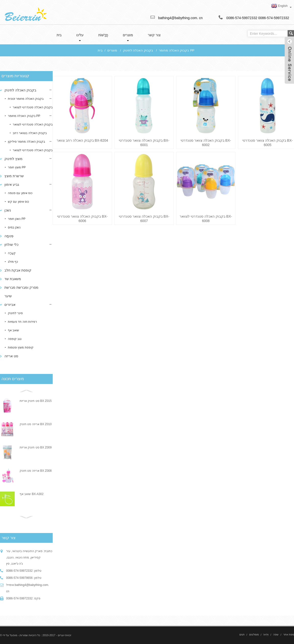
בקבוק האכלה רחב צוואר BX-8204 (82, 140)
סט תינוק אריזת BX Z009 (36, 447)
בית (100, 50)
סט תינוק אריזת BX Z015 (36, 401)
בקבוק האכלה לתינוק (138, 50)
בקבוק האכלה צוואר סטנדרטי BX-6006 (82, 219)
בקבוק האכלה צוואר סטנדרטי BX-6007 (144, 219)
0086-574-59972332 (274, 18)
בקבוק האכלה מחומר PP (177, 50)
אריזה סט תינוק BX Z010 (36, 424)
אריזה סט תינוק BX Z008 (36, 471)
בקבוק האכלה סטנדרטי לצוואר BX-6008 (206, 219)
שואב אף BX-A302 (32, 494)
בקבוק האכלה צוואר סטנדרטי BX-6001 (144, 143)
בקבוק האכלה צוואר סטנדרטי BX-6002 (206, 143)
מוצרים (112, 50)
